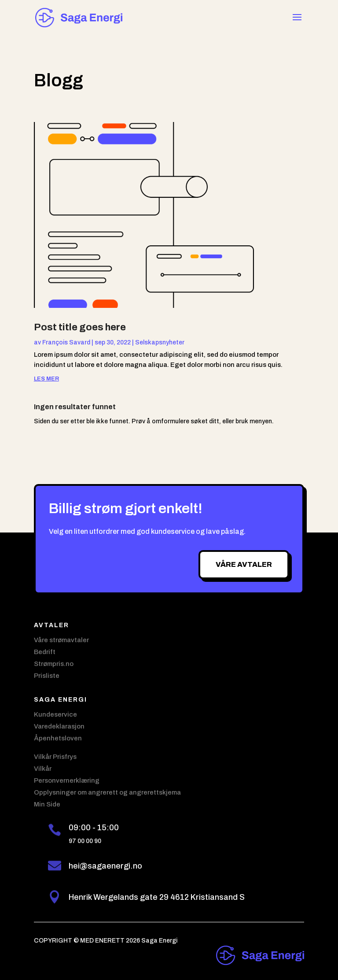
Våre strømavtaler (61, 640)
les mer (46, 379)
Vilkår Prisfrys (55, 757)
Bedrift (45, 652)
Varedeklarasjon (59, 726)
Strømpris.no (54, 664)
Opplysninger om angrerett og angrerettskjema (107, 792)
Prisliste (47, 676)
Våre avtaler (244, 564)
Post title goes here (80, 327)
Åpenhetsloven (58, 738)
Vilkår (43, 769)
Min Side (47, 804)
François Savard (66, 342)
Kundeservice (55, 714)
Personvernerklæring (67, 780)
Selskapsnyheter (160, 342)
